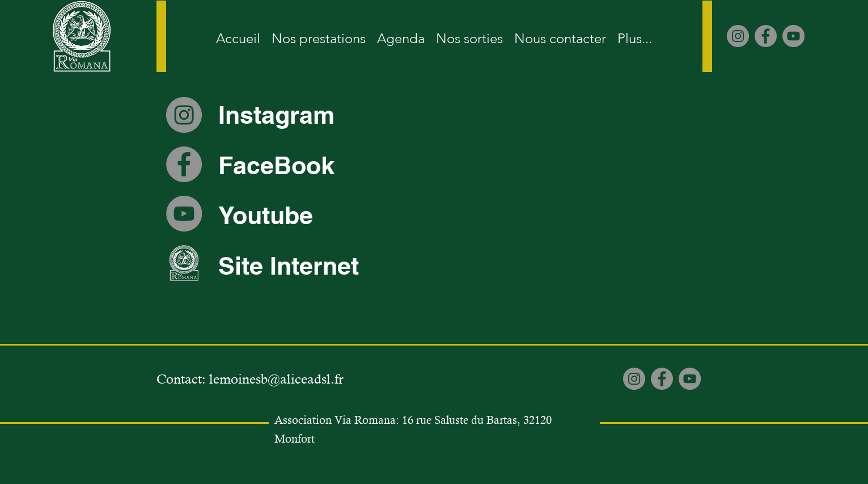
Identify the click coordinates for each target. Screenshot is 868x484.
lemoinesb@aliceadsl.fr (276, 379)
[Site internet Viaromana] (184, 263)
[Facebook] (766, 36)
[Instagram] (738, 36)
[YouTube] (793, 36)
